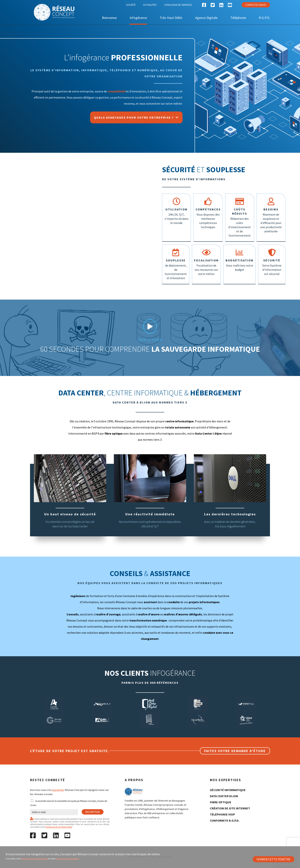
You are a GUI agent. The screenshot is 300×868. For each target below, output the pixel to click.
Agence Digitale (206, 18)
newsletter (58, 784)
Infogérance (138, 18)
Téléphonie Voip (222, 809)
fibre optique (221, 797)
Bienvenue (109, 18)
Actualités (150, 5)
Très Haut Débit (171, 18)
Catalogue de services (178, 5)
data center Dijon (224, 790)
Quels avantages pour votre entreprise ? (136, 117)
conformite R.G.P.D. (225, 815)
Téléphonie (238, 18)
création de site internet (230, 803)
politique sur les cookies (67, 859)
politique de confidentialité (35, 859)
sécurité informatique (228, 784)
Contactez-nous (256, 5)
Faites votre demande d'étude (235, 745)
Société (131, 5)
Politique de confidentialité (59, 821)
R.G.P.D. (264, 18)
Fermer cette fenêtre (274, 859)
